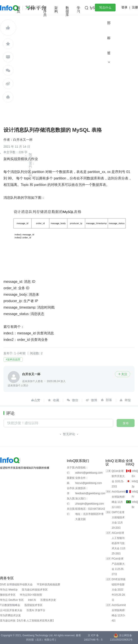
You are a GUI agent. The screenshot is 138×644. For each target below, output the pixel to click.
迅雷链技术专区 (33, 605)
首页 (19, 10)
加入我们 (71, 501)
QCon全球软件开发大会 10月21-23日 (118, 479)
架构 (56, 10)
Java (32, 8)
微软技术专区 (8, 595)
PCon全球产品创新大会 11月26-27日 (118, 566)
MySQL (94, 8)
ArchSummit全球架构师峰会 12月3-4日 (119, 613)
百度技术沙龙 (48, 600)
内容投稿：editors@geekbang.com (89, 470)
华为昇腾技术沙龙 (10, 615)
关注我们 (71, 511)
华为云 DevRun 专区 (12, 600)
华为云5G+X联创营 (31, 595)
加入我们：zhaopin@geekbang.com (90, 501)
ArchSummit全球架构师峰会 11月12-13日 (119, 499)
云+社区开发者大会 (11, 610)
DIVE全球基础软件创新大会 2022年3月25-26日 (119, 590)
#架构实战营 (13, 359)
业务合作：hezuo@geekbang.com (89, 480)
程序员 (45, 11)
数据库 (67, 11)
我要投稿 (71, 480)
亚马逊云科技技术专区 (35, 590)
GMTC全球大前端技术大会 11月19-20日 (118, 520)
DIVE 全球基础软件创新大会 (16, 584)
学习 (78, 10)
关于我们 (71, 470)
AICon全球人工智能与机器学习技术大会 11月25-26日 (119, 543)
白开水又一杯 (23, 140)
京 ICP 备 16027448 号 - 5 (93, 638)
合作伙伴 (71, 491)
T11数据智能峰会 (10, 605)
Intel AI (32, 600)
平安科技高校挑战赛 (49, 584)
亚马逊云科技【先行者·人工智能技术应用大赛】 (27, 621)
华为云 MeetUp (9, 590)
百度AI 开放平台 (36, 610)
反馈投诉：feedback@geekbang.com (90, 491)
